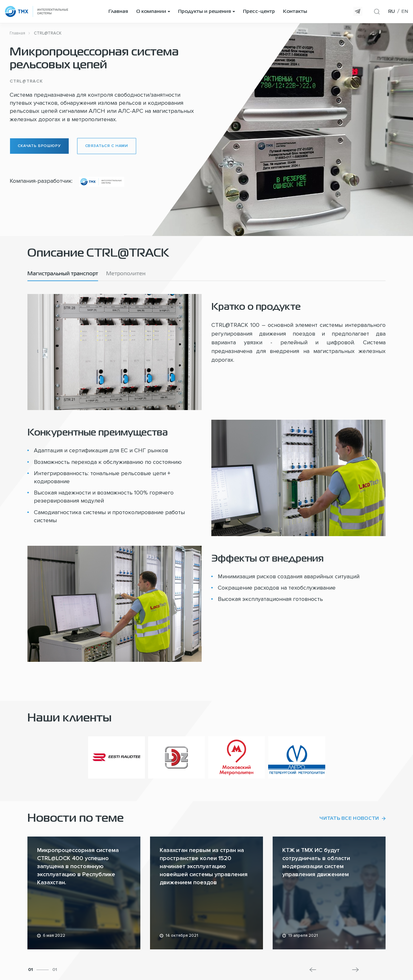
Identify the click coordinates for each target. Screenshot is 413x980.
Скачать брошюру (39, 146)
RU (392, 12)
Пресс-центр (259, 12)
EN (405, 12)
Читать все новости (349, 818)
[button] (313, 970)
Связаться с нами (107, 146)
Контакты (295, 12)
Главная (118, 12)
